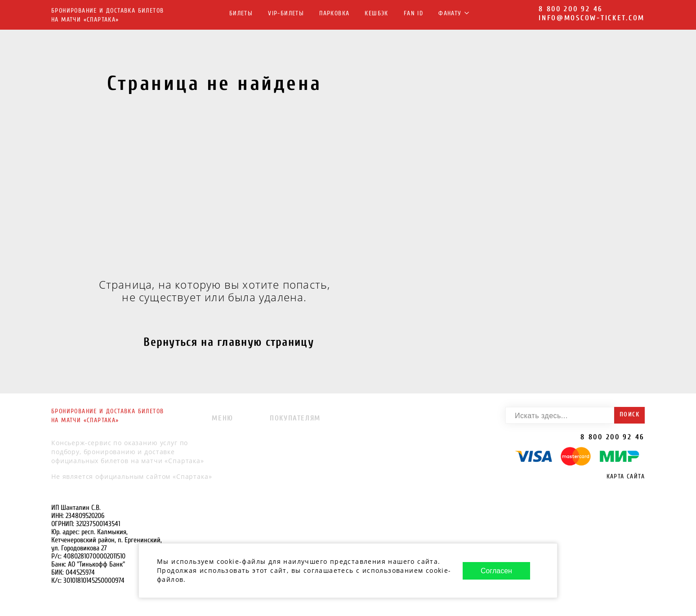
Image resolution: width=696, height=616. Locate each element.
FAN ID (413, 13)
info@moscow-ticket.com (592, 18)
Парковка (334, 13)
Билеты (241, 13)
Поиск (629, 414)
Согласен (496, 571)
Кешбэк (376, 13)
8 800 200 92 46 (571, 9)
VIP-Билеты (286, 13)
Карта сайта (626, 476)
